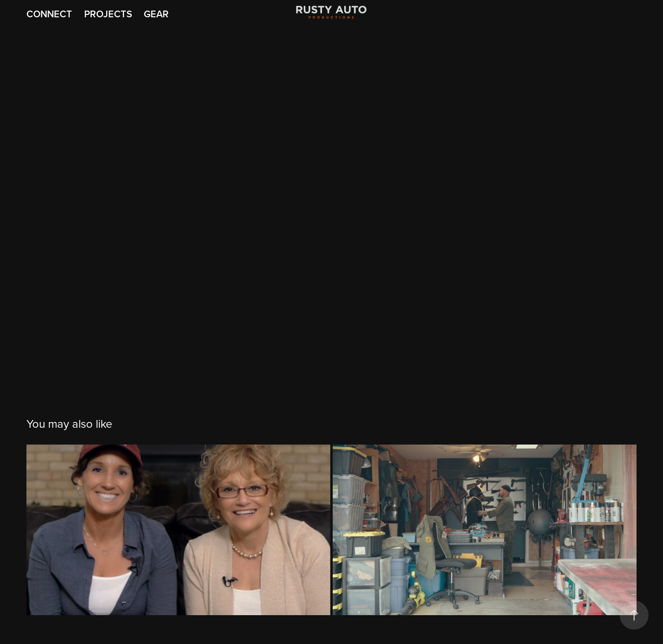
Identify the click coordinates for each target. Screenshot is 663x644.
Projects (108, 14)
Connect (49, 14)
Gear (156, 14)
